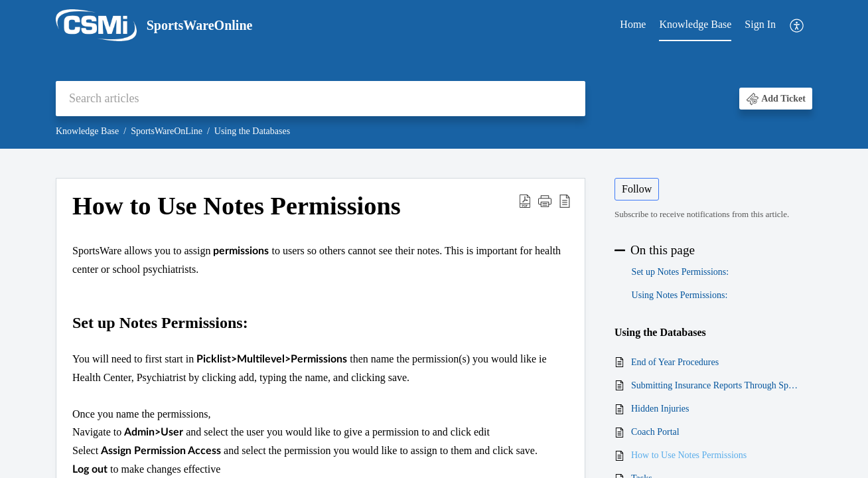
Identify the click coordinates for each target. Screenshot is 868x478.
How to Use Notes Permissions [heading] (237, 206)
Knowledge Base (695, 24)
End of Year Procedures (675, 362)
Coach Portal (655, 432)
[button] (797, 26)
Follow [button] (637, 189)
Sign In (760, 24)
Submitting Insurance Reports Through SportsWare (715, 385)
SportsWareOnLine (167, 131)
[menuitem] (633, 25)
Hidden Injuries (660, 409)
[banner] (434, 74)
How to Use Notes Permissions (689, 455)
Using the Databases (252, 131)
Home (633, 24)
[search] (321, 99)
